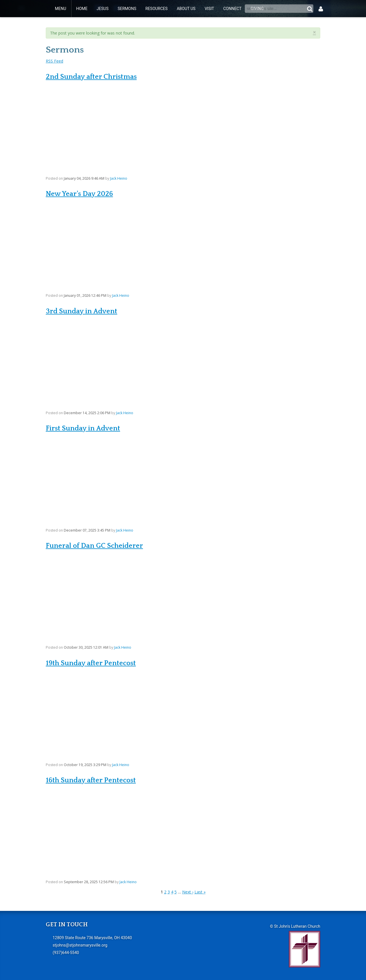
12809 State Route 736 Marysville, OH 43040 (92, 938)
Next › (188, 892)
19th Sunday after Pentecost (91, 663)
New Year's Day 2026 (79, 194)
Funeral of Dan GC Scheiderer (94, 546)
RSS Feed (54, 61)
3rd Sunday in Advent (81, 311)
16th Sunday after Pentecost (91, 780)
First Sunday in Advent (83, 428)
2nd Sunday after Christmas (91, 77)
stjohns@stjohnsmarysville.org (80, 945)
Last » (200, 892)
